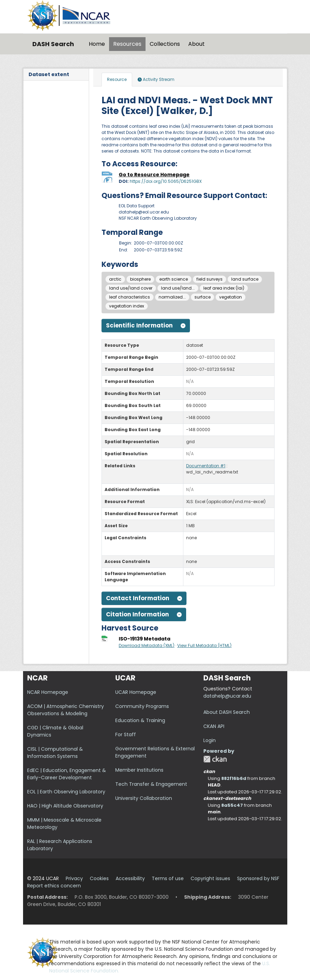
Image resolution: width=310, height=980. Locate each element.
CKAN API (214, 726)
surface (202, 297)
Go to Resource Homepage (154, 175)
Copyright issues (210, 878)
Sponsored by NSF (258, 878)
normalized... (172, 297)
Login (210, 740)
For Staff (126, 734)
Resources (127, 44)
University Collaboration (144, 798)
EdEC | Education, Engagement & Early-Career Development (67, 774)
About (196, 44)
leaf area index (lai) (224, 288)
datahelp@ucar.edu (227, 696)
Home (97, 44)
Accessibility (130, 878)
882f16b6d (234, 778)
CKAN (215, 759)
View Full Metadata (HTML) (204, 645)
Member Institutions (139, 770)
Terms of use (168, 878)
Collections (165, 44)
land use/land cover (131, 288)
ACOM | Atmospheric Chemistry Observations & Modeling (66, 710)
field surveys (210, 279)
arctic (115, 279)
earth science (174, 279)
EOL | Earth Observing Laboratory (66, 792)
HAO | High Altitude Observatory (65, 806)
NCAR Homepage (48, 692)
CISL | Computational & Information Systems (55, 753)
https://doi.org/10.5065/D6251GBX (166, 181)
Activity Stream (156, 79)
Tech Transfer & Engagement (151, 784)
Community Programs (142, 706)
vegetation (231, 297)
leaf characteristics (130, 297)
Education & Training (140, 720)
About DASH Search (227, 712)
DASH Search (53, 44)
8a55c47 (232, 805)
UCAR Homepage (136, 692)
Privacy (74, 878)
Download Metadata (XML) (147, 645)
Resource (117, 79)
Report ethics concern (54, 886)
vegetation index (127, 306)
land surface (245, 279)
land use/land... (178, 288)
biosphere (140, 279)
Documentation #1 (206, 466)
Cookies (99, 878)
